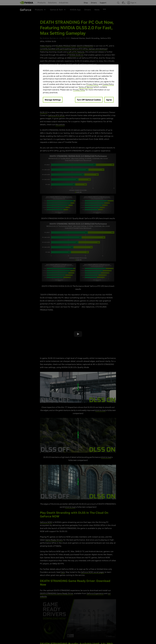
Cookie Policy (108, 84)
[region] (79, 86)
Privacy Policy (92, 84)
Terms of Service (86, 87)
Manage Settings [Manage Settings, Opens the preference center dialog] (53, 100)
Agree (109, 100)
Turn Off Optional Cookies (89, 100)
